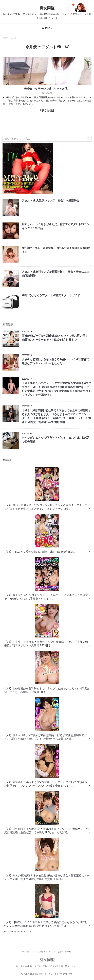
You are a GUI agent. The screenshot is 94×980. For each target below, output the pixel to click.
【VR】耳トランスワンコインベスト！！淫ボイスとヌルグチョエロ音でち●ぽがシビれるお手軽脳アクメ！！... (46, 579)
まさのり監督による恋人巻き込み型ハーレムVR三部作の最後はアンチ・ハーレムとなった (56, 361)
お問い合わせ (65, 952)
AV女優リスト (29, 952)
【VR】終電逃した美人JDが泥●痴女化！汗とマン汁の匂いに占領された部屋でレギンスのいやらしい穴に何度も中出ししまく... (46, 766)
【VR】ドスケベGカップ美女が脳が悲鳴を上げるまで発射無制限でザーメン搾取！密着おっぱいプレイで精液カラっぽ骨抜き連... (47, 719)
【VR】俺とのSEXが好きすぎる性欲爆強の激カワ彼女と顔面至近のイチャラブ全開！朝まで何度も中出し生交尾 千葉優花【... (47, 859)
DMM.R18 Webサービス (22, 931)
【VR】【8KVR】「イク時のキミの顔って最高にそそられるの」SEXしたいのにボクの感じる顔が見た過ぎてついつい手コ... (46, 906)
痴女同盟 (47, 8)
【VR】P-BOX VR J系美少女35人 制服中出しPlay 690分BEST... (39, 534)
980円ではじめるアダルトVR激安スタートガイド (51, 295)
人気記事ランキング (47, 952)
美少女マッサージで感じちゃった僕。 (47, 89)
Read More (47, 111)
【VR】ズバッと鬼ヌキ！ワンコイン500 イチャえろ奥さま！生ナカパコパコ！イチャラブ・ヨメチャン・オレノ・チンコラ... (46, 489)
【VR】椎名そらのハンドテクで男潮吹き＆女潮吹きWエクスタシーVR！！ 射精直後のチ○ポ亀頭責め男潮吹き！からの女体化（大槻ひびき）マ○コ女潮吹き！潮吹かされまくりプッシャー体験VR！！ (57, 389)
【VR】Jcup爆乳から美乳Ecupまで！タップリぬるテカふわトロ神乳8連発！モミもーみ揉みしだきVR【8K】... (47, 672)
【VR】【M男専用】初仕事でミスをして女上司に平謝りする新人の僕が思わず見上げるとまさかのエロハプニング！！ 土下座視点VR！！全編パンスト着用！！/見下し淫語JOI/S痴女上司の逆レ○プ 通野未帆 (57, 416)
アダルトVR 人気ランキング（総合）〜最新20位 (51, 201)
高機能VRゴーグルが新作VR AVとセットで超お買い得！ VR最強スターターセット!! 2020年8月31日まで (56, 338)
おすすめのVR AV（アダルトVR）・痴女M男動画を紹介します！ (47, 966)
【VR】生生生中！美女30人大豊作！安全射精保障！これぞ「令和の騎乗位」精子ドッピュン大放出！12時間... (46, 625)
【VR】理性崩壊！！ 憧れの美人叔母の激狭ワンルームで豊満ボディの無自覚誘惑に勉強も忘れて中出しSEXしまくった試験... (46, 812)
